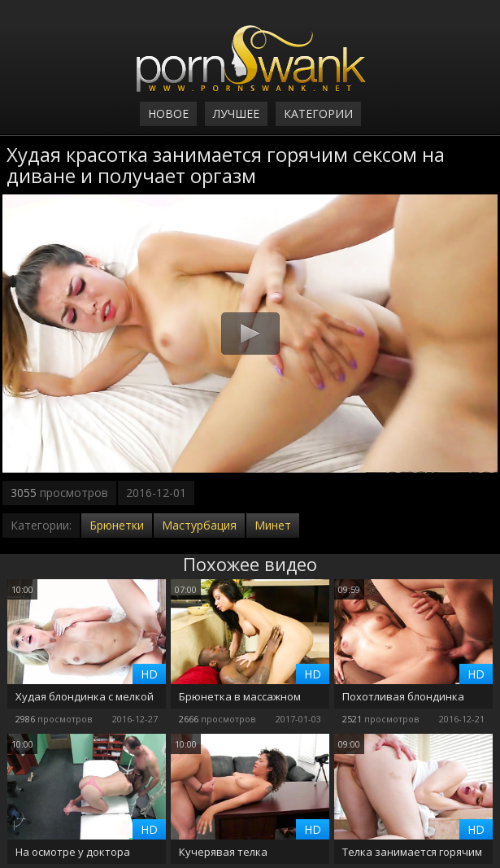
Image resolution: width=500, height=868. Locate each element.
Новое (168, 113)
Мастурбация (199, 525)
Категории (318, 113)
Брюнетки (117, 525)
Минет (273, 525)
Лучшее (236, 113)
